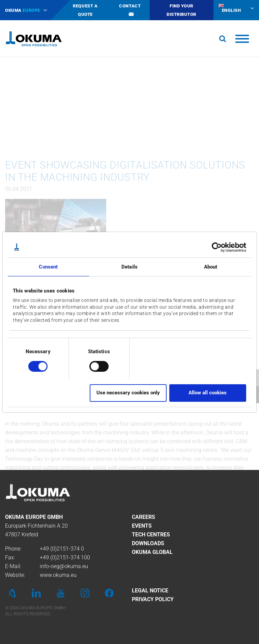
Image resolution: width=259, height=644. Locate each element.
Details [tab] (129, 267)
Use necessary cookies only (128, 393)
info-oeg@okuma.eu (64, 566)
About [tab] (211, 267)
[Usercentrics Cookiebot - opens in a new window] (217, 247)
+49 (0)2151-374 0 (62, 549)
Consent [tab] (48, 267)
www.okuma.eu (58, 575)
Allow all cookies (208, 393)
